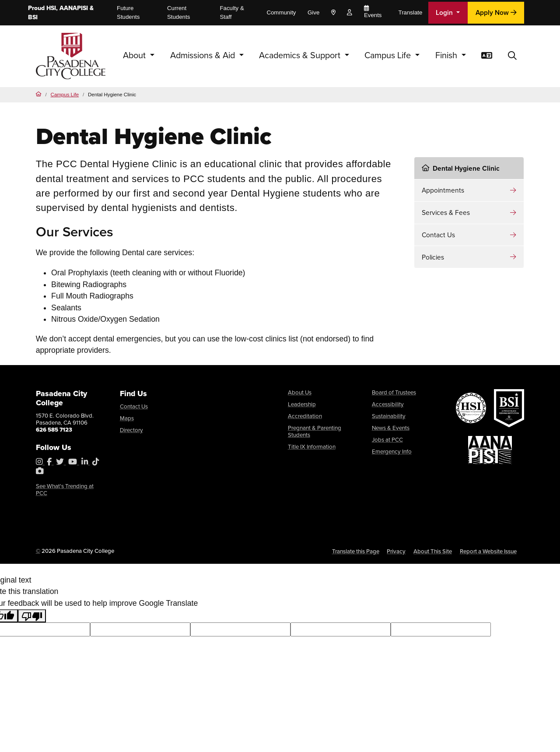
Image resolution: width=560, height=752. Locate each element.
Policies (433, 257)
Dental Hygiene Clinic (461, 168)
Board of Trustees (394, 392)
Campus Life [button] (389, 55)
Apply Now (496, 12)
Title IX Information (312, 447)
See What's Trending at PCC (65, 490)
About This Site (433, 551)
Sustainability (389, 416)
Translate (411, 12)
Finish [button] (447, 55)
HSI (51, 8)
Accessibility (388, 404)
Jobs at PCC (387, 440)
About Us (300, 392)
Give (313, 12)
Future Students (128, 12)
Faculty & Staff (232, 12)
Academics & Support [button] (301, 55)
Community (281, 12)
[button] (512, 56)
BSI (33, 17)
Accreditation (305, 416)
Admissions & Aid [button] (204, 55)
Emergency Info (392, 452)
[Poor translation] (32, 616)
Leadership (302, 404)
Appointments (443, 190)
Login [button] (445, 12)
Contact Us (438, 235)
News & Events (391, 428)
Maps (127, 418)
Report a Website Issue (488, 551)
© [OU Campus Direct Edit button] (38, 551)
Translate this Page (356, 551)
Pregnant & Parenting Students (315, 431)
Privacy (396, 551)
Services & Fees (446, 213)
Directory (131, 430)
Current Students (178, 12)
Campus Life (65, 95)
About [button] (135, 55)
